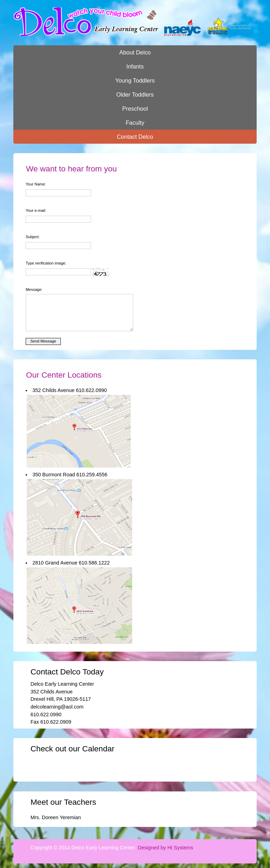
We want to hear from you (71, 169)
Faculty (135, 123)
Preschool (135, 109)
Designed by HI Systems (166, 848)
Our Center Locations (64, 375)
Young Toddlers (135, 80)
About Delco (135, 52)
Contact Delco (135, 137)
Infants (135, 66)
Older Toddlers (135, 94)
